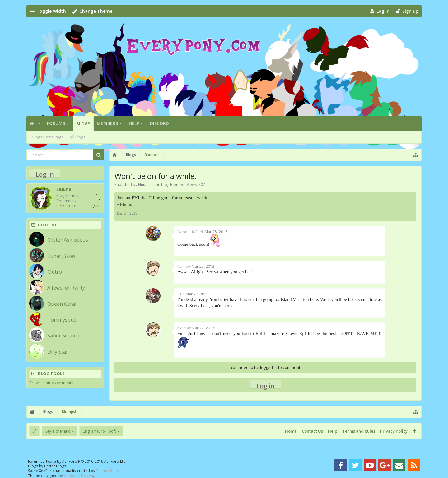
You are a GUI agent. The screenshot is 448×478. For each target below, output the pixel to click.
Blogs (83, 124)
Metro (55, 272)
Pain (181, 294)
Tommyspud (62, 320)
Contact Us (312, 431)
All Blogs (78, 137)
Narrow (184, 266)
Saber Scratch (63, 336)
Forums (56, 123)
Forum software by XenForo (77, 461)
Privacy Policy (394, 431)
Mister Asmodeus (68, 240)
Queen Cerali (62, 304)
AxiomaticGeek (191, 232)
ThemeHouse (108, 471)
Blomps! (177, 185)
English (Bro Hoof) (99, 431)
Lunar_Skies (61, 256)
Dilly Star (58, 352)
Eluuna (144, 185)
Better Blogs (55, 466)
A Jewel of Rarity (66, 288)
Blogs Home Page (48, 137)
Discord (159, 123)
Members (107, 123)
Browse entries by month (51, 383)
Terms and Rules (359, 431)
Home (291, 431)
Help (134, 123)
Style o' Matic (58, 431)
